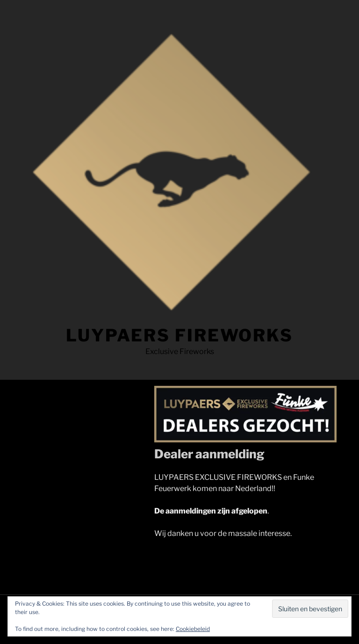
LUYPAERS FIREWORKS (179, 335)
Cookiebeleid (193, 629)
